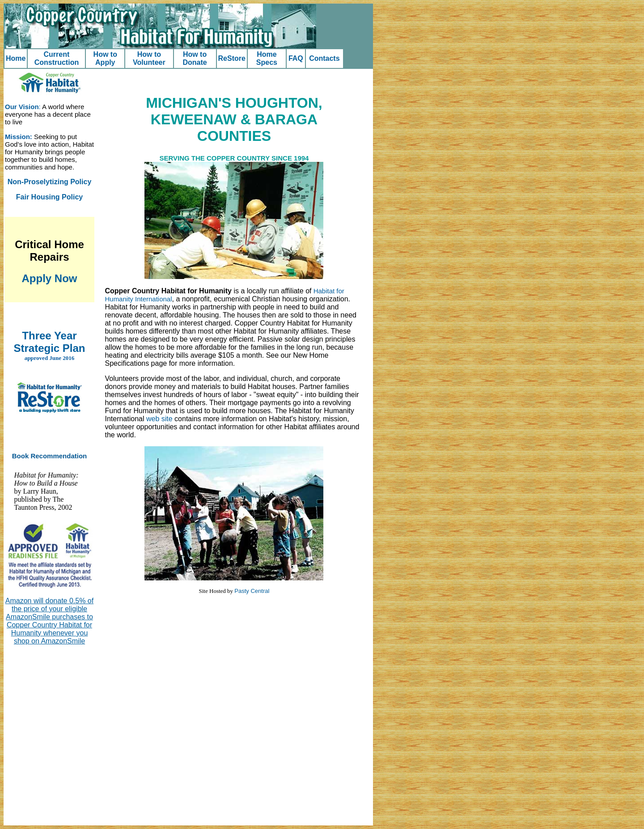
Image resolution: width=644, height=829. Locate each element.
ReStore (232, 58)
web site (159, 419)
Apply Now (50, 278)
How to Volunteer (149, 58)
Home (16, 58)
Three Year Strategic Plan (49, 342)
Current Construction (57, 58)
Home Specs (267, 58)
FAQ (296, 58)
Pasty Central (252, 591)
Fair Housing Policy (49, 197)
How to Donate (195, 58)
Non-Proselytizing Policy (50, 182)
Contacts (324, 58)
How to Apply (105, 58)
